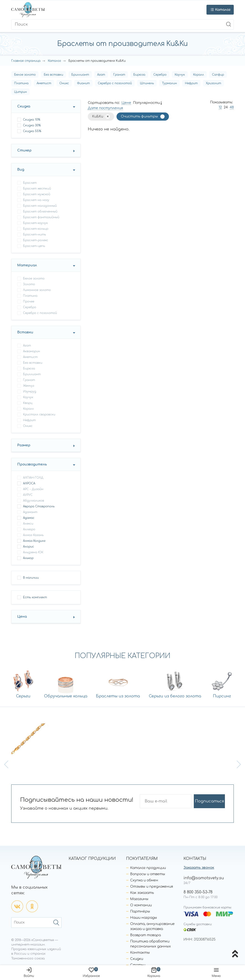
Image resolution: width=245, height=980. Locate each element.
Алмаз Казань (33, 535)
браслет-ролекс (36, 240)
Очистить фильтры (139, 116)
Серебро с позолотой (115, 83)
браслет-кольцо (36, 229)
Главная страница (26, 61)
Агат (101, 75)
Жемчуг (29, 386)
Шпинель (147, 83)
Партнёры (140, 911)
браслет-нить (34, 235)
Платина (21, 83)
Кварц (28, 403)
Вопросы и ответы (148, 874)
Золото (29, 284)
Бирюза (139, 75)
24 (226, 107)
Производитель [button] (32, 464)
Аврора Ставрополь (39, 506)
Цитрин (20, 92)
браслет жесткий (37, 189)
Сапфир (218, 75)
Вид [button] (21, 170)
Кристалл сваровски (39, 414)
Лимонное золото (37, 290)
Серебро (160, 75)
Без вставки (53, 75)
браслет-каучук (35, 223)
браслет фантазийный (41, 217)
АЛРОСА (29, 483)
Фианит (83, 83)
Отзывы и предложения (152, 887)
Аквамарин (31, 351)
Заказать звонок (199, 868)
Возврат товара (145, 935)
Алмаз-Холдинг (34, 541)
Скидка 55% (32, 131)
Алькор (28, 558)
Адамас (29, 518)
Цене (126, 103)
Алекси (28, 524)
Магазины (139, 899)
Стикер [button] (24, 150)
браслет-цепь (34, 246)
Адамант (30, 512)
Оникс (64, 83)
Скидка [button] (24, 106)
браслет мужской (37, 194)
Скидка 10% (32, 120)
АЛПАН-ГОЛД (33, 478)
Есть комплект (35, 597)
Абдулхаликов (33, 501)
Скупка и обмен (144, 880)
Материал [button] (27, 265)
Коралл (198, 75)
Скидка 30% (32, 125)
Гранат (119, 75)
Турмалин (169, 83)
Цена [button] (22, 617)
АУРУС (28, 495)
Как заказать (142, 893)
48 (232, 107)
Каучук (180, 75)
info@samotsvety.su (204, 878)
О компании (141, 905)
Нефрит (191, 83)
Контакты (140, 953)
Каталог (54, 61)
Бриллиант (80, 75)
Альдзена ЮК (33, 552)
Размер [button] (24, 445)
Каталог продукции (148, 868)
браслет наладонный (40, 206)
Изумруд (30, 392)
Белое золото (25, 75)
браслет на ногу (36, 200)
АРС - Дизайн (33, 489)
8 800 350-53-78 (198, 892)
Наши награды (144, 918)
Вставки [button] (25, 332)
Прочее (29, 302)
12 (220, 107)
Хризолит (213, 83)
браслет (30, 183)
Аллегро (29, 529)
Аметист (44, 83)
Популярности (146, 103)
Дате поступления (105, 108)
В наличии (31, 578)
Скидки (137, 959)
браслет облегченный (40, 212)
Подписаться (209, 801)
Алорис (28, 547)
